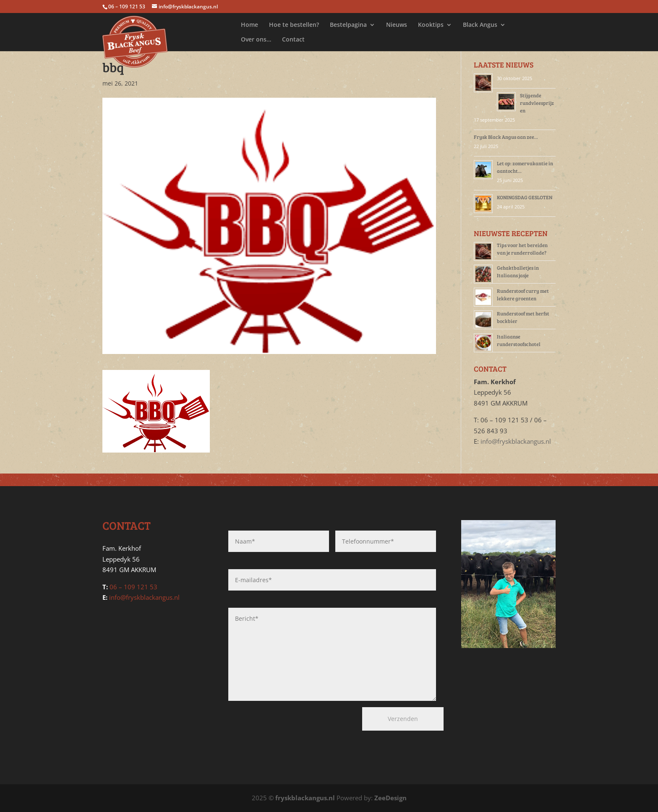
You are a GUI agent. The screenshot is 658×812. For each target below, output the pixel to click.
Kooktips (431, 25)
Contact (293, 40)
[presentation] (273, 722)
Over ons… (256, 40)
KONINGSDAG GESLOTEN (525, 197)
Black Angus (480, 25)
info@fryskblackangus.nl (516, 441)
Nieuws (397, 25)
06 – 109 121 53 (133, 587)
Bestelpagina (348, 25)
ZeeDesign (390, 798)
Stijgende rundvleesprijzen (537, 103)
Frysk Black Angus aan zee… (506, 137)
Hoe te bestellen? (294, 25)
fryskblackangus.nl (305, 798)
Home (249, 25)
